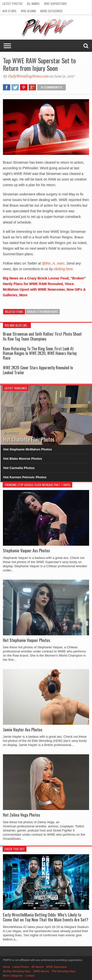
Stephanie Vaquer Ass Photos (26, 551)
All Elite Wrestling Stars (17, 971)
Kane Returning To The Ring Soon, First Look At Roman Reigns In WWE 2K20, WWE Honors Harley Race (40, 353)
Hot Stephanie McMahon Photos (28, 449)
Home (6, 967)
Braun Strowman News (43, 312)
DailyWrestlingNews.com (28, 76)
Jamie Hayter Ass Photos (23, 730)
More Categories (52, 11)
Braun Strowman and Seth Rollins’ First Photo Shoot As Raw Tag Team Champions (42, 336)
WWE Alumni (28, 11)
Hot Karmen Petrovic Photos (25, 477)
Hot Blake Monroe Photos (23, 459)
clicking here (63, 269)
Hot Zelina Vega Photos (22, 815)
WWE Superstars (55, 4)
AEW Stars (9, 11)
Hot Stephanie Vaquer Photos (27, 640)
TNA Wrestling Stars (63, 971)
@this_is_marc (53, 263)
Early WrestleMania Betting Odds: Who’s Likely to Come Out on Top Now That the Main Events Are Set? (46, 917)
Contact (30, 976)
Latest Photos (12, 4)
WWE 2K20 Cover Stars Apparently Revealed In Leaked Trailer (38, 370)
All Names (33, 4)
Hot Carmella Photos (19, 468)
